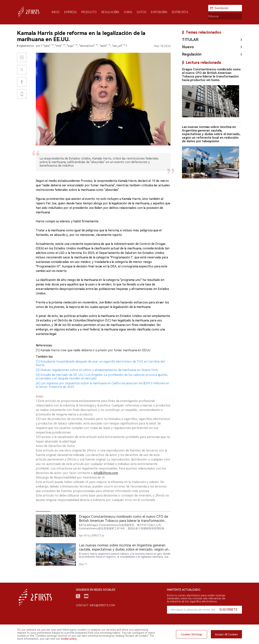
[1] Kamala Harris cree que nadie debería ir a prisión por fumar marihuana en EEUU (93, 350)
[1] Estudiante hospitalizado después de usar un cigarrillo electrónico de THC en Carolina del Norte (100, 363)
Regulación (192, 54)
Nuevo (188, 47)
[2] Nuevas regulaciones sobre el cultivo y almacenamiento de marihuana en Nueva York (97, 370)
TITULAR (190, 40)
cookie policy (69, 639)
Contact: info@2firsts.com (95, 605)
